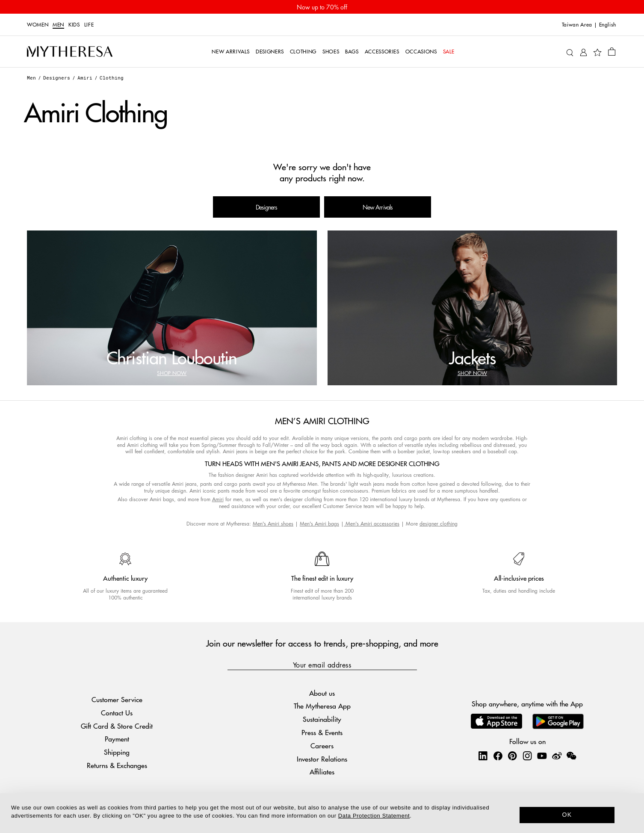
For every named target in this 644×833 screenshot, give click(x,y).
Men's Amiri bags (319, 524)
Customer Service (117, 699)
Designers (57, 78)
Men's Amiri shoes (273, 524)
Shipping (117, 752)
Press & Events (322, 732)
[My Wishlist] (597, 52)
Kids (74, 25)
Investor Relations (322, 759)
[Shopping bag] (612, 51)
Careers (322, 746)
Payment (117, 739)
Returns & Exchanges (117, 765)
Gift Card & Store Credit (117, 726)
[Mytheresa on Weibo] (557, 756)
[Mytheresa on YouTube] (542, 756)
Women (38, 25)
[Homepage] (70, 52)
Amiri (85, 78)
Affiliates (322, 772)
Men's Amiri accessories (372, 524)
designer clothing (439, 524)
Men (58, 25)
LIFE (89, 25)
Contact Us (117, 713)
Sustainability (322, 719)
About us (322, 693)
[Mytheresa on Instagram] (527, 756)
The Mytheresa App (322, 706)
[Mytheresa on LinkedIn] (483, 756)
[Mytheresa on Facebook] (498, 756)
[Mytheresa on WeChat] (571, 756)
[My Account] (583, 52)
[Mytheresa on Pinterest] (512, 756)
